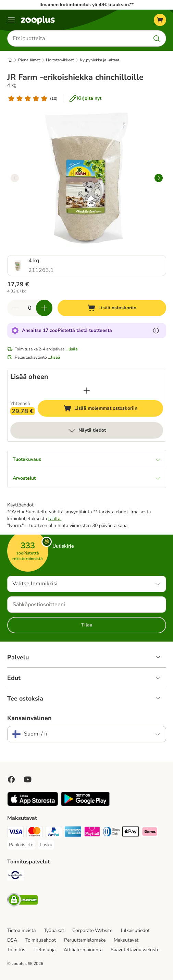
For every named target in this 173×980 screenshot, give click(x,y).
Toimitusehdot (41, 940)
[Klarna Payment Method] (150, 833)
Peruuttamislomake (85, 940)
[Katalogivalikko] (11, 20)
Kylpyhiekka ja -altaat (100, 60)
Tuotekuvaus (87, 459)
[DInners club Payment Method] (111, 833)
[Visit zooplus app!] (33, 805)
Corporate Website (92, 930)
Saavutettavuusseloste (135, 950)
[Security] (23, 901)
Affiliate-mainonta (83, 950)
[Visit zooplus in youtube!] (28, 779)
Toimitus (16, 950)
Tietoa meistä (21, 930)
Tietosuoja (45, 950)
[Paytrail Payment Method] (92, 833)
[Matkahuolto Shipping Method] (15, 876)
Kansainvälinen (29, 718)
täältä (55, 519)
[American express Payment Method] (73, 833)
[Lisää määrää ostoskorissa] (44, 308)
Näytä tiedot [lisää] (87, 430)
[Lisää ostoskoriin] (112, 308)
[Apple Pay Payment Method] (131, 833)
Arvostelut (87, 478)
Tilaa (87, 625)
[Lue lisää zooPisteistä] (156, 331)
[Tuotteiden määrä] (30, 308)
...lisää (72, 349)
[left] (15, 178)
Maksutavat (126, 940)
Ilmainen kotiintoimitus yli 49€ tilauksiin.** (86, 5)
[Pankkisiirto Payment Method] (21, 845)
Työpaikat (54, 930)
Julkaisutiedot (135, 930)
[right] (159, 178)
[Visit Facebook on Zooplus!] (11, 779)
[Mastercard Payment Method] (35, 833)
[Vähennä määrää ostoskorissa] (15, 308)
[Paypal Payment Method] (54, 833)
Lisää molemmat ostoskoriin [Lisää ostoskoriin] (113, 409)
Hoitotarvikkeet (60, 60)
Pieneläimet (29, 60)
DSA (12, 940)
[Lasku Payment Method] (46, 845)
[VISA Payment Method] (15, 833)
